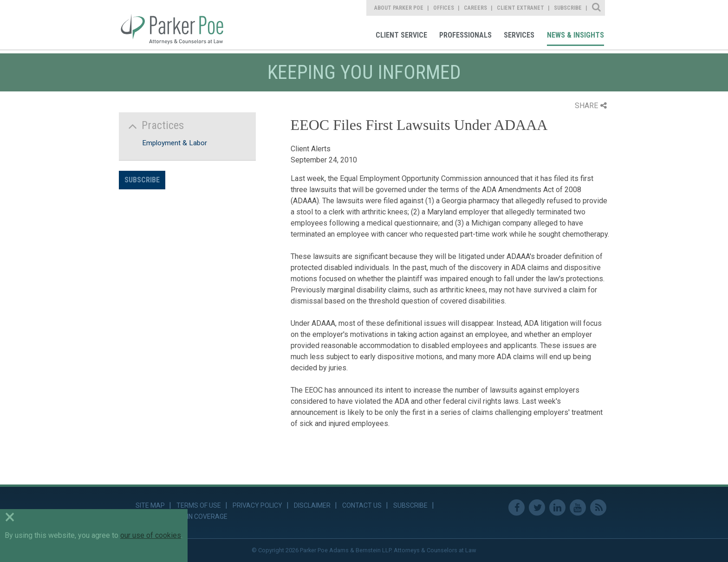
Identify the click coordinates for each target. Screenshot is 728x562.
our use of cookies (151, 535)
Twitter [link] (537, 507)
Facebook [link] (517, 507)
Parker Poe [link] (178, 25)
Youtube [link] (578, 507)
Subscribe (142, 180)
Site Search (597, 8)
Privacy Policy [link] (257, 505)
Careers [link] (475, 8)
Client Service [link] (401, 35)
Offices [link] (444, 8)
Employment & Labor (175, 143)
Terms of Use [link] (199, 505)
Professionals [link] (465, 35)
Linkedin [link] (557, 507)
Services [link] (519, 35)
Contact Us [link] (362, 505)
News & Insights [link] (575, 35)
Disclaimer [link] (312, 505)
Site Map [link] (150, 505)
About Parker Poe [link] (399, 8)
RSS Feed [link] (598, 507)
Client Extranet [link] (520, 8)
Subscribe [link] (568, 8)
